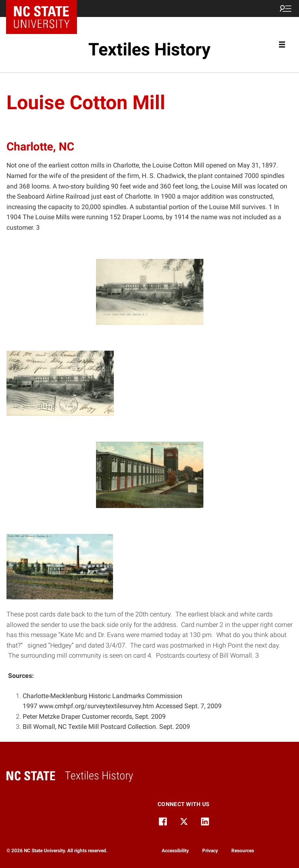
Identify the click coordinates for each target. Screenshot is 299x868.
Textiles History (149, 50)
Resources (243, 851)
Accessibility (175, 851)
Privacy (210, 851)
